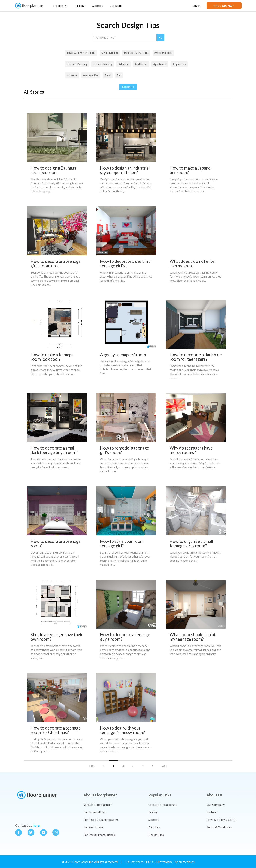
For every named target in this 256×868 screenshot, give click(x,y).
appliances (179, 64)
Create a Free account (162, 804)
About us (116, 6)
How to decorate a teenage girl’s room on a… (56, 264)
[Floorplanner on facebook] (19, 833)
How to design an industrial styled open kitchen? (125, 170)
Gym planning (110, 53)
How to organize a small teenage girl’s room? (191, 544)
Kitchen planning (77, 64)
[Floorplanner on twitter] (31, 833)
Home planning (163, 53)
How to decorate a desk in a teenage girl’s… (125, 264)
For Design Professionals (100, 835)
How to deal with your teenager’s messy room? (122, 730)
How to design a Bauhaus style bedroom (53, 170)
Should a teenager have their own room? (57, 637)
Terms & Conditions (219, 827)
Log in (197, 6)
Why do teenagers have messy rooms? (191, 450)
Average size (91, 75)
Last (164, 766)
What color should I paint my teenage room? (193, 637)
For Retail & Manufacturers (101, 820)
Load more (128, 87)
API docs (154, 827)
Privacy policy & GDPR (221, 820)
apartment (160, 64)
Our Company (216, 804)
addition (123, 64)
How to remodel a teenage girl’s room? (125, 450)
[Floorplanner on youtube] (43, 833)
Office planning (103, 64)
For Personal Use (94, 812)
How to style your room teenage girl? (122, 544)
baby (108, 75)
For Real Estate (93, 827)
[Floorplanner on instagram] (56, 833)
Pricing (80, 6)
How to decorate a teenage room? (56, 544)
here (36, 825)
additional (141, 64)
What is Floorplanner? (98, 804)
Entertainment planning (81, 53)
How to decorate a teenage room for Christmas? (56, 730)
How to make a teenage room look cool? (52, 357)
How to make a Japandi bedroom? (191, 170)
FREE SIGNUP (224, 6)
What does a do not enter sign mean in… (193, 264)
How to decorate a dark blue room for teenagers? (196, 357)
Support (98, 6)
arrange (72, 75)
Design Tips (156, 835)
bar (119, 75)
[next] (153, 766)
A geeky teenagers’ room (123, 355)
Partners (212, 812)
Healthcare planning (136, 53)
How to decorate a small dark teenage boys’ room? (54, 450)
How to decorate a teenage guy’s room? (125, 637)
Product (58, 6)
